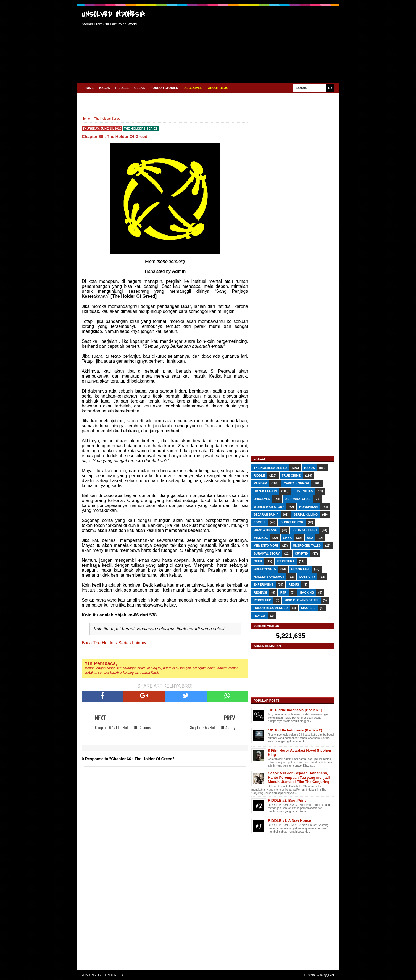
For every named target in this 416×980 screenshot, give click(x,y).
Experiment (264, 584)
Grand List (300, 569)
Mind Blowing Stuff (302, 600)
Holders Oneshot (269, 577)
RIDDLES (122, 88)
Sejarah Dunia (266, 514)
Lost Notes (303, 491)
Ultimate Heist (305, 530)
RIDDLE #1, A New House (289, 821)
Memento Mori (266, 545)
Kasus (310, 468)
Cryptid (301, 553)
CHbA (288, 538)
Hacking (307, 592)
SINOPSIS (308, 608)
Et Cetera (286, 561)
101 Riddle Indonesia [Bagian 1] (295, 710)
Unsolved (262, 499)
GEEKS (140, 88)
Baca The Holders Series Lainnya (115, 643)
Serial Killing (306, 514)
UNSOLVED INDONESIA (113, 14)
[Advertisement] (246, 43)
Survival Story (267, 553)
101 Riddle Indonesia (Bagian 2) (295, 730)
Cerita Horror (296, 483)
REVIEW (260, 616)
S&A (310, 538)
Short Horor (292, 522)
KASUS (105, 88)
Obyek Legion (265, 491)
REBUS (294, 584)
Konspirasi (309, 507)
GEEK (258, 561)
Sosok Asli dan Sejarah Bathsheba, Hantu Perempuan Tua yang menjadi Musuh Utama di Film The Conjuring (299, 777)
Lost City (307, 577)
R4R (283, 592)
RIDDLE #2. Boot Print (287, 800)
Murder (260, 483)
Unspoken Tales (307, 545)
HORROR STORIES (164, 88)
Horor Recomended (271, 608)
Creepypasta (265, 569)
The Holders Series (141, 129)
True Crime (291, 475)
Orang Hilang (265, 530)
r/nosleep (262, 600)
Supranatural (298, 499)
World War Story (269, 507)
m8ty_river (327, 975)
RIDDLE (259, 475)
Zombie (260, 522)
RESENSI (260, 592)
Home (89, 88)
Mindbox (261, 538)
